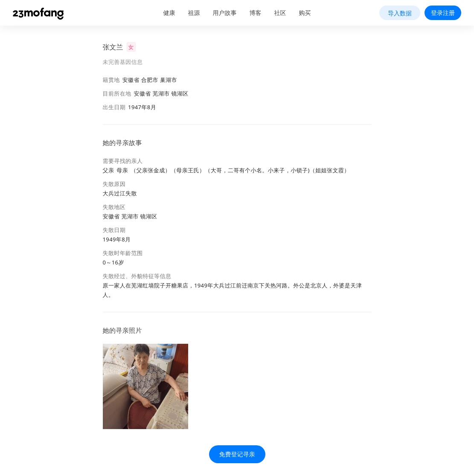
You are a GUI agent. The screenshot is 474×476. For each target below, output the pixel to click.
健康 (169, 13)
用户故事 (225, 13)
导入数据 (400, 13)
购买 (305, 13)
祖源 (194, 13)
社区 (280, 13)
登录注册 (443, 13)
